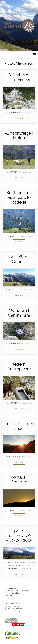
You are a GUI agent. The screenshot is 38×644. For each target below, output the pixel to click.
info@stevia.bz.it (15, 604)
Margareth (14, 112)
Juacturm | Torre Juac (19, 426)
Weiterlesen (19, 118)
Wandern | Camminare (19, 313)
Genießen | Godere (19, 259)
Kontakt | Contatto (19, 480)
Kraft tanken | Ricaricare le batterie (19, 197)
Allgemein (19, 84)
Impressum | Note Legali (13, 608)
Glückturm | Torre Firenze (19, 77)
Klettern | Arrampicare (19, 366)
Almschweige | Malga (19, 135)
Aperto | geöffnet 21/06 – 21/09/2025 (19, 536)
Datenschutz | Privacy (12, 611)
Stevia (19, 545)
